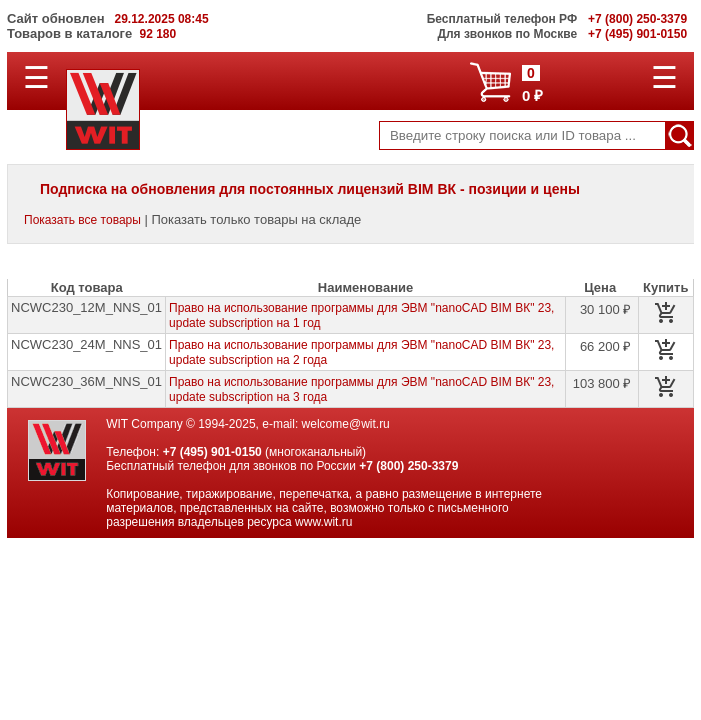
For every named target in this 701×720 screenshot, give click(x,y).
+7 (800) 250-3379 (408, 466)
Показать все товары (82, 220)
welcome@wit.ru (346, 424)
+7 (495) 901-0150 (212, 452)
